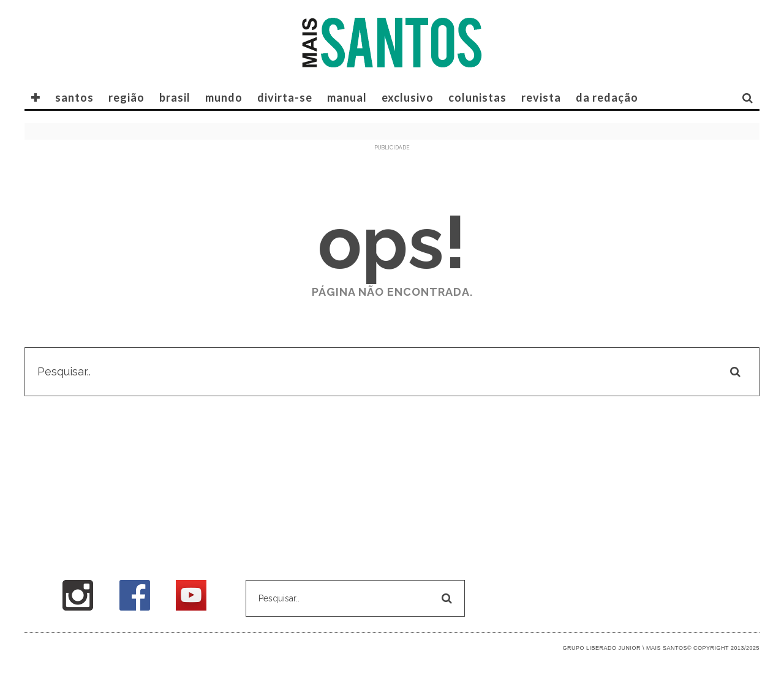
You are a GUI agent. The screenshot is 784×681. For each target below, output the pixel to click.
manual (347, 97)
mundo (224, 97)
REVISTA (541, 97)
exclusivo (408, 97)
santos (74, 97)
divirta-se (285, 97)
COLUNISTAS (477, 97)
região (126, 97)
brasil (175, 97)
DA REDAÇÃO (607, 97)
